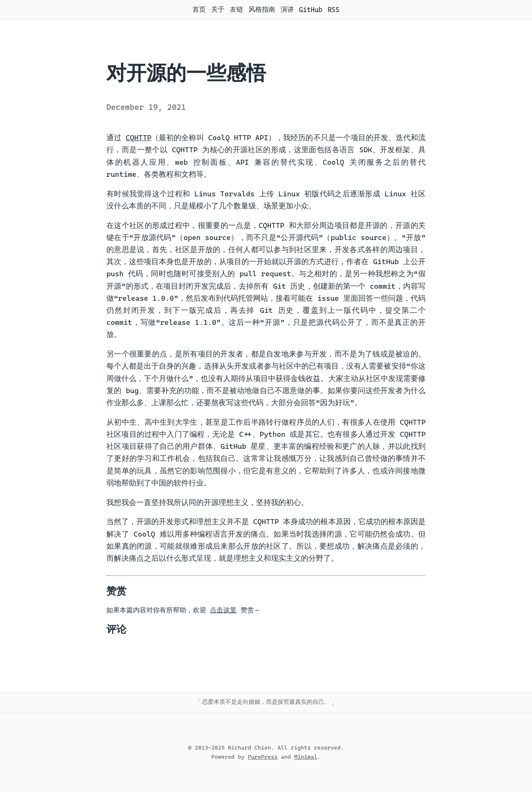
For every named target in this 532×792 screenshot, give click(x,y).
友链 (236, 9)
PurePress (263, 757)
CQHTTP (138, 138)
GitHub (310, 10)
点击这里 (223, 610)
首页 (199, 9)
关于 (218, 9)
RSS (333, 10)
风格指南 (262, 9)
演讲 (287, 9)
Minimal (306, 757)
